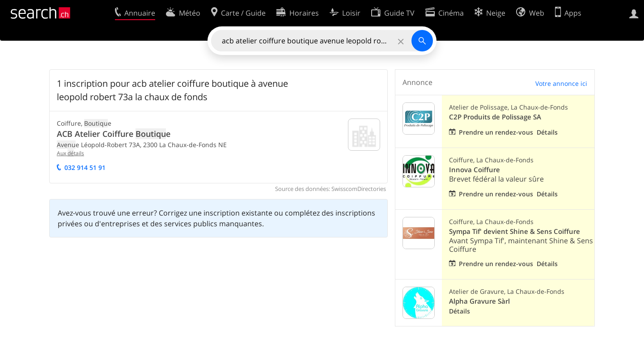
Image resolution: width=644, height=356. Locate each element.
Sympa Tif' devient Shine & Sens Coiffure (515, 231)
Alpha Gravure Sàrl (479, 301)
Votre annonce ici (561, 83)
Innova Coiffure (475, 170)
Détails (547, 132)
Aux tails (70, 153)
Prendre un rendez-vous (496, 132)
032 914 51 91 (85, 167)
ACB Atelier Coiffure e (114, 134)
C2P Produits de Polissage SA (495, 117)
